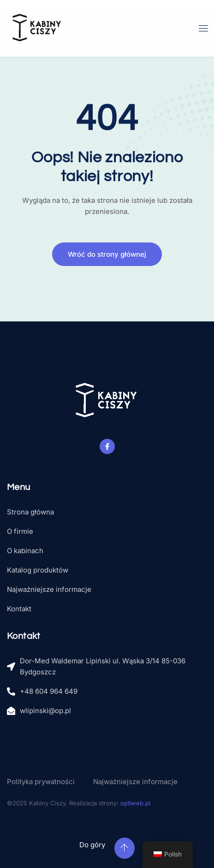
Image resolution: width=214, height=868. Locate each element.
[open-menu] (204, 28)
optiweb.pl (135, 803)
